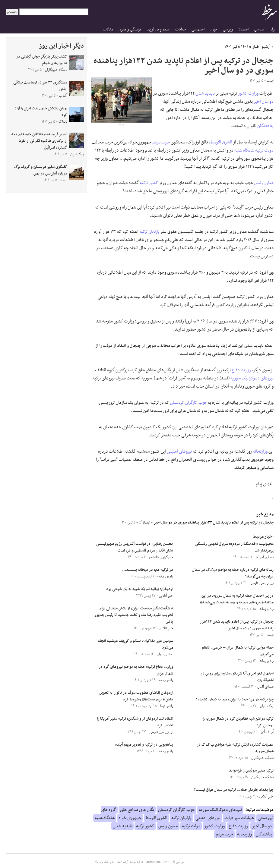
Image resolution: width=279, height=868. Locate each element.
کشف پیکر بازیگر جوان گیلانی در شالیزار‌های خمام (42, 60)
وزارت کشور (248, 93)
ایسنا (144, 523)
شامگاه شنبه (244, 150)
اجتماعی (198, 29)
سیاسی (259, 29)
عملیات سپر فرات (239, 818)
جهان (214, 29)
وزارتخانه (260, 451)
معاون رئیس (264, 183)
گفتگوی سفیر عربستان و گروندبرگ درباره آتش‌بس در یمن (41, 170)
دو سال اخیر (264, 102)
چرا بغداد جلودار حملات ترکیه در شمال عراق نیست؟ (234, 790)
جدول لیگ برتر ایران (105, 862)
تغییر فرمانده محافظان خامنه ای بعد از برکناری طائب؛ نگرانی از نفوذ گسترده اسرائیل (39, 141)
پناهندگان (265, 126)
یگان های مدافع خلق (137, 810)
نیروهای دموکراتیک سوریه (252, 378)
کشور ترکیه (149, 183)
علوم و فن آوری (158, 29)
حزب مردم (161, 142)
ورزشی (228, 29)
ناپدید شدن (205, 93)
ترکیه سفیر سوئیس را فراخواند (251, 771)
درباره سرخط (137, 862)
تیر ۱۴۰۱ (231, 47)
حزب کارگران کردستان (189, 403)
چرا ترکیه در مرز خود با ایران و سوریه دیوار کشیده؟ (235, 700)
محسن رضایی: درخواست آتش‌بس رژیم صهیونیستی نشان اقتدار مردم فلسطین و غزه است (135, 547)
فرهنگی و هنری (130, 29)
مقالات (108, 29)
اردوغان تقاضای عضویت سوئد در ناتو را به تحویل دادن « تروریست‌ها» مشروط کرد (136, 696)
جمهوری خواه (130, 818)
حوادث (181, 29)
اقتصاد (244, 29)
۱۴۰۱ (245, 47)
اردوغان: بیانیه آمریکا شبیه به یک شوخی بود (140, 589)
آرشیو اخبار (261, 47)
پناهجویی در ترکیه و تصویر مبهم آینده (144, 745)
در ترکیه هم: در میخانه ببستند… (148, 570)
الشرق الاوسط (221, 142)
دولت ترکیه (264, 150)
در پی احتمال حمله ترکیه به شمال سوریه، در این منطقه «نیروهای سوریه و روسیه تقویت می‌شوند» (237, 599)
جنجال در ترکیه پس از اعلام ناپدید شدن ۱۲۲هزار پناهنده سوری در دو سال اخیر (214, 523)
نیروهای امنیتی (179, 451)
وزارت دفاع (241, 370)
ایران (273, 29)
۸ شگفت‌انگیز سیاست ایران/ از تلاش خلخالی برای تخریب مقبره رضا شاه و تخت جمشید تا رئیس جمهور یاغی (134, 615)
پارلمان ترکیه (149, 232)
